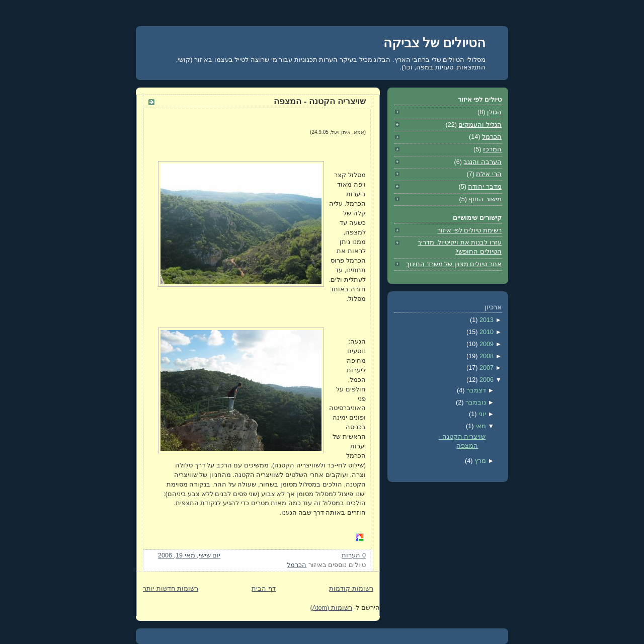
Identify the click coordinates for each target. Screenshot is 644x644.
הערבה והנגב (482, 162)
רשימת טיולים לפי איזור (469, 230)
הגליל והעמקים (480, 125)
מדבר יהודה (485, 187)
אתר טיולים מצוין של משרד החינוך (454, 264)
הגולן (494, 112)
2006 (486, 380)
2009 (486, 344)
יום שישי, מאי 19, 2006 (189, 555)
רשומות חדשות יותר (171, 589)
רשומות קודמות (351, 589)
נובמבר (475, 403)
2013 (486, 320)
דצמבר (475, 390)
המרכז (492, 149)
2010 (486, 332)
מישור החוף (485, 199)
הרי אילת (489, 174)
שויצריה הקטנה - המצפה (320, 101)
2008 (486, 356)
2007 (486, 368)
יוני (481, 414)
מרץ (479, 461)
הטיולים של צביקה (434, 43)
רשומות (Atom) (331, 608)
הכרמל (297, 565)
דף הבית (264, 589)
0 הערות (354, 555)
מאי (480, 426)
